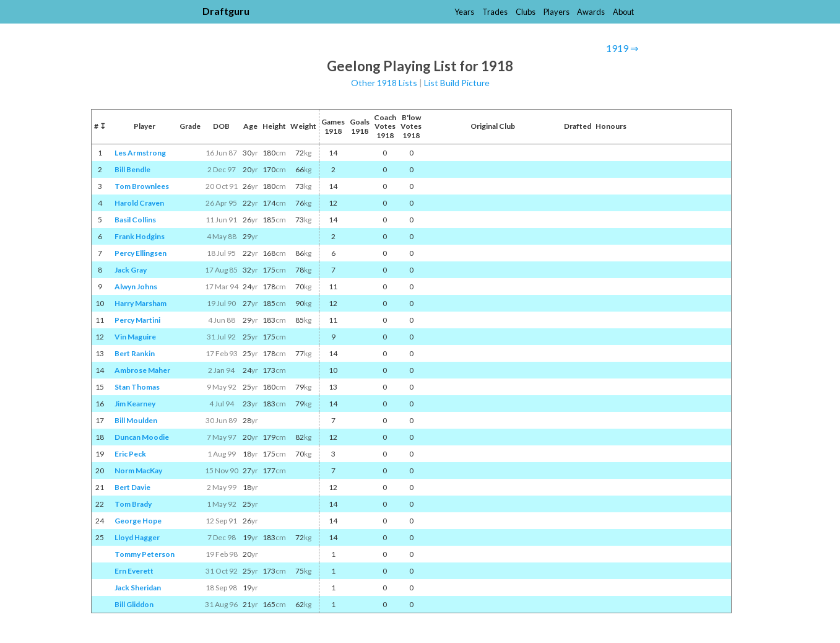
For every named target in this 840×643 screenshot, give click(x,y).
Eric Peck (130, 454)
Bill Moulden (136, 420)
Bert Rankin (135, 353)
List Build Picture (457, 83)
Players (556, 12)
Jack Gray (131, 270)
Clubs (526, 12)
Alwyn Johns (136, 287)
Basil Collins (135, 220)
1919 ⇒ (622, 48)
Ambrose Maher (142, 370)
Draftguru (226, 11)
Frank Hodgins (140, 236)
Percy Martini (137, 320)
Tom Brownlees (142, 186)
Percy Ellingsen (141, 253)
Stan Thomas (137, 387)
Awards (591, 12)
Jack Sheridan (138, 588)
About (623, 12)
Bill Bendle (132, 169)
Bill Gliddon (134, 604)
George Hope (138, 521)
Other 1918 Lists (384, 83)
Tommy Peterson (145, 554)
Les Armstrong (140, 153)
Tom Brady (133, 504)
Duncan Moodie (142, 437)
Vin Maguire (135, 337)
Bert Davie (132, 487)
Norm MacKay (138, 470)
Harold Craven (139, 203)
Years (464, 12)
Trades (495, 12)
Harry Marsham (141, 303)
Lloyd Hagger (137, 537)
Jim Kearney (135, 404)
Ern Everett (134, 571)
